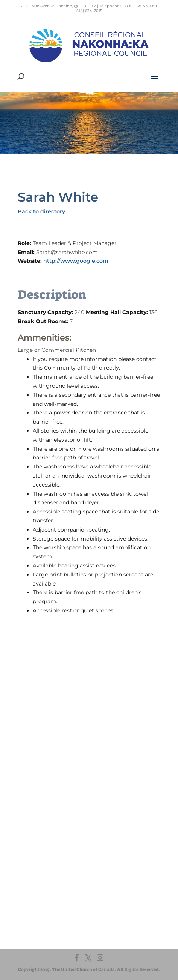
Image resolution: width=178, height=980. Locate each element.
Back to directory (41, 211)
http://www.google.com (76, 261)
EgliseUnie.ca (45, 818)
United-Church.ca (50, 811)
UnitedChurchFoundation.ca (62, 825)
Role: (25, 243)
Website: (30, 261)
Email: (27, 252)
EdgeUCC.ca (44, 833)
